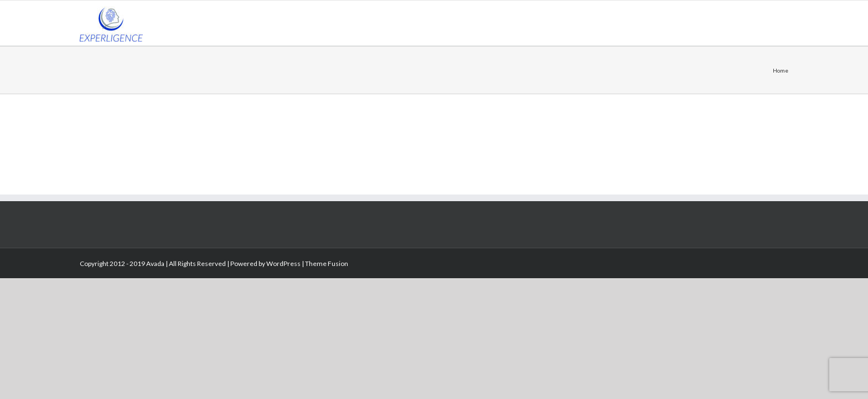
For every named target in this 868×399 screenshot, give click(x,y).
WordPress (283, 264)
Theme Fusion (327, 264)
